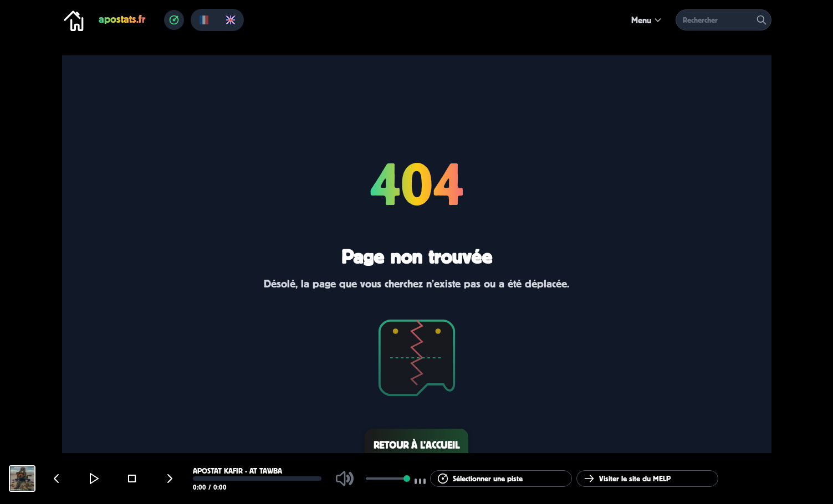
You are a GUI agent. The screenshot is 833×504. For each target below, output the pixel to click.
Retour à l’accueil (416, 445)
